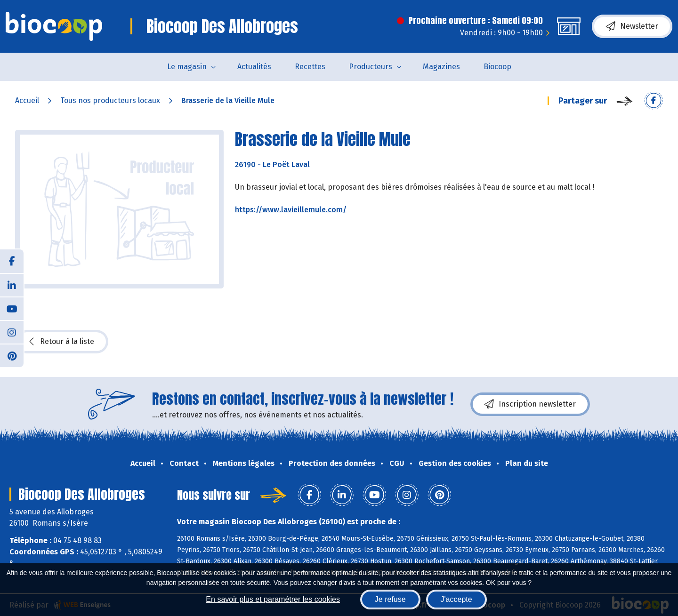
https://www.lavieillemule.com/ (291, 210)
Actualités (254, 67)
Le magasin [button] (187, 67)
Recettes (310, 67)
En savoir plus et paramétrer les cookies (273, 599)
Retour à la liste (62, 342)
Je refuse (390, 599)
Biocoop (497, 67)
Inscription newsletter (530, 404)
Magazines (441, 67)
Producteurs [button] (371, 67)
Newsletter (632, 26)
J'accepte (456, 599)
